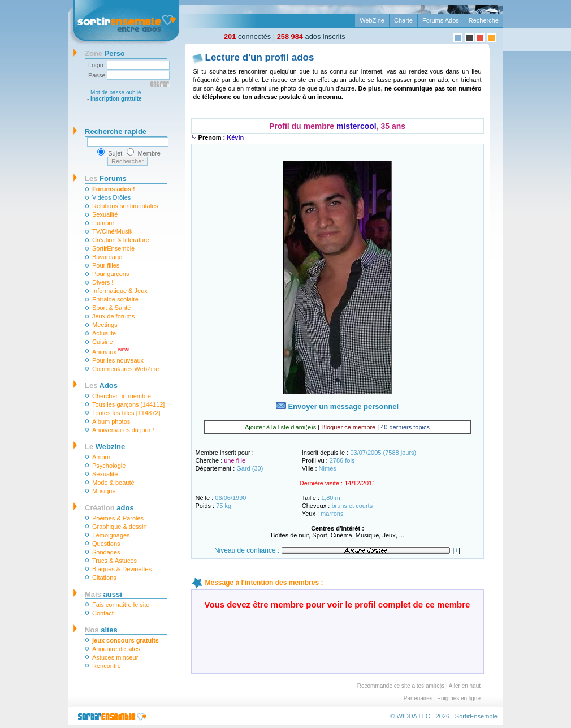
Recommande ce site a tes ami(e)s (401, 686)
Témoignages (111, 535)
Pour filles (106, 265)
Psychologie (109, 466)
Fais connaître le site (121, 605)
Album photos (111, 421)
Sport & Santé (112, 308)
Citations (104, 578)
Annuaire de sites (116, 649)
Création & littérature (121, 240)
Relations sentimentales (125, 206)
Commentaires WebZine (126, 369)
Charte (403, 20)
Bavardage (107, 257)
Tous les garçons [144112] (128, 404)
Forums (106, 178)
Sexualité (105, 214)
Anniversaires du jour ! (123, 430)
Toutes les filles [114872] (126, 413)
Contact (103, 613)
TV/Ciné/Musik (113, 231)
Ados (101, 385)
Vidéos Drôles (111, 197)
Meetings (105, 325)
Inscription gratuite (116, 99)
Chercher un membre (122, 396)
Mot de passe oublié (116, 92)
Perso (105, 53)
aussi (103, 594)
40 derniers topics (405, 427)
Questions (106, 544)
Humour (103, 223)
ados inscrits (311, 36)
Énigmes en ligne (459, 698)
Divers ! (103, 282)
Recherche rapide (116, 132)
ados (109, 508)
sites (101, 630)
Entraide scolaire (115, 299)
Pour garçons (111, 274)
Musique (104, 491)
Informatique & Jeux (120, 291)
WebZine (372, 20)
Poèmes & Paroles (118, 518)
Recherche (484, 20)
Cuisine (103, 342)
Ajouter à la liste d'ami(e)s (280, 427)
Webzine (105, 447)
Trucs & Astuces (114, 561)
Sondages (106, 552)
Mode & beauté (113, 483)
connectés (247, 36)
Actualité (104, 333)
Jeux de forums (113, 316)
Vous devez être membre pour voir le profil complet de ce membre (338, 604)
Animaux (111, 351)
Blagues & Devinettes (122, 569)
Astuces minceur (115, 657)
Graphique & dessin (120, 527)
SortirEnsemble (113, 248)
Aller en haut (465, 686)
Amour (101, 457)
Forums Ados (441, 20)
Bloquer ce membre (348, 427)
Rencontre (107, 666)
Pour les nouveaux (118, 360)
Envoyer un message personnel (337, 406)
